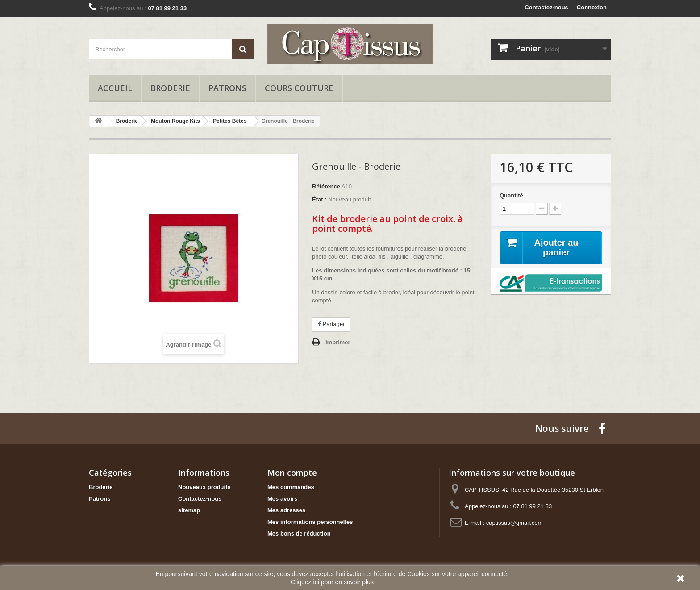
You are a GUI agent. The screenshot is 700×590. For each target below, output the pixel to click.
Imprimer (338, 342)
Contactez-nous (546, 7)
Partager (331, 324)
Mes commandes (291, 487)
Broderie (170, 88)
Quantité (511, 195)
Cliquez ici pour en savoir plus (332, 582)
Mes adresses (286, 510)
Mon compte (292, 473)
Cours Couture (299, 88)
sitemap (189, 510)
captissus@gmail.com (515, 523)
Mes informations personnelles (310, 522)
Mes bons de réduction (299, 534)
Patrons (227, 88)
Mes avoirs (282, 499)
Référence (326, 186)
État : (319, 199)
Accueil (115, 88)
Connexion (592, 7)
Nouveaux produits (204, 487)
